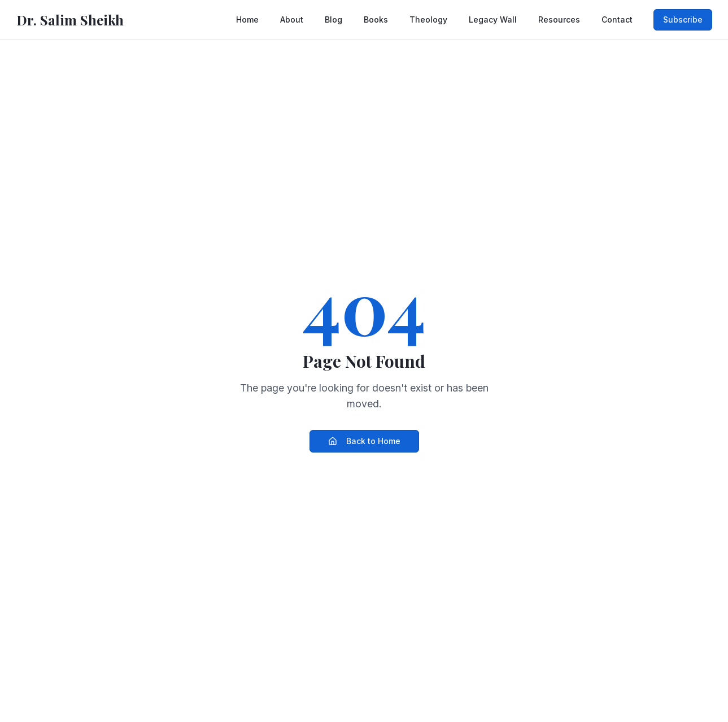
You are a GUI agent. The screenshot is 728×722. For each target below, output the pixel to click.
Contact (617, 19)
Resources (559, 19)
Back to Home (364, 441)
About (292, 19)
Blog (334, 19)
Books (376, 19)
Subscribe (683, 19)
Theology (428, 19)
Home (247, 19)
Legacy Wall (493, 19)
